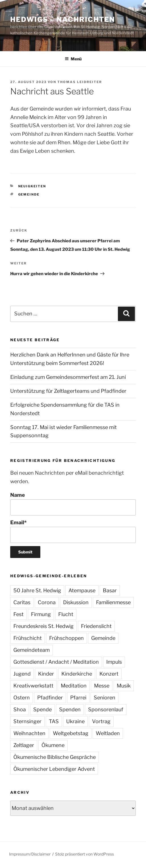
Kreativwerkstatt (33, 686)
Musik (124, 686)
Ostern (22, 698)
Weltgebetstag (71, 733)
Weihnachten (29, 733)
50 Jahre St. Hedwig (37, 590)
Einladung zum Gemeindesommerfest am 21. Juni (68, 377)
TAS (54, 721)
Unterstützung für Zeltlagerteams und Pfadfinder (68, 391)
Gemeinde (29, 194)
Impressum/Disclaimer (30, 854)
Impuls (114, 662)
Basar (110, 590)
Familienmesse (113, 602)
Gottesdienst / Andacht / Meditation (56, 662)
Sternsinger (27, 721)
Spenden (70, 709)
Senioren (105, 698)
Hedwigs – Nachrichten (63, 19)
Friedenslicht (96, 626)
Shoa (20, 709)
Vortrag (101, 721)
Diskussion (76, 602)
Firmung (41, 614)
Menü (73, 59)
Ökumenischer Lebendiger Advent (54, 769)
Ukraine (75, 721)
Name (73, 504)
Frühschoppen (66, 638)
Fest (18, 614)
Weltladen (108, 733)
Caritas (22, 602)
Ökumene (53, 745)
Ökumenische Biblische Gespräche (55, 757)
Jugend (22, 674)
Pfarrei (78, 698)
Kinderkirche (77, 674)
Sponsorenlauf (106, 709)
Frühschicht (28, 638)
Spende (42, 709)
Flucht (66, 614)
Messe (102, 686)
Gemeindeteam (32, 650)
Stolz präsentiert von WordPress (85, 854)
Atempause (82, 590)
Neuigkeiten (32, 186)
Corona (47, 602)
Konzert (109, 674)
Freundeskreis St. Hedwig (43, 626)
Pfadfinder (50, 698)
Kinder (46, 674)
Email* (73, 531)
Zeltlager (24, 745)
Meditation (74, 686)
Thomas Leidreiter (80, 82)
